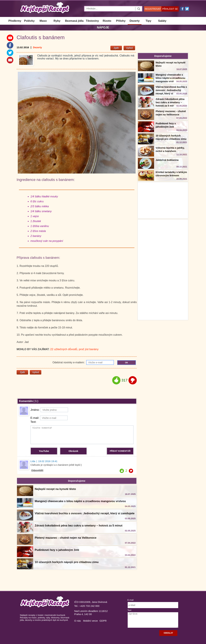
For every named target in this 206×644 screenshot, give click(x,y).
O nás (77, 621)
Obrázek (73, 451)
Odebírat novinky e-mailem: (83, 362)
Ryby (57, 21)
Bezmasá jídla (74, 21)
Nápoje (103, 27)
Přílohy (121, 21)
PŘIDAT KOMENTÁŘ (120, 451)
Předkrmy (15, 21)
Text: (33, 422)
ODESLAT (168, 633)
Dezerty (135, 21)
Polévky (29, 21)
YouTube (44, 451)
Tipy (148, 21)
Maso (43, 21)
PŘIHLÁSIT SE (170, 9)
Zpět (116, 48)
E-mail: (49, 418)
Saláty (162, 21)
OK (127, 363)
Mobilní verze (90, 621)
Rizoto (107, 21)
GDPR (103, 621)
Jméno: (49, 410)
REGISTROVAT (153, 9)
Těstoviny (92, 21)
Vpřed (129, 48)
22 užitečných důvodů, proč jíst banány (74, 349)
